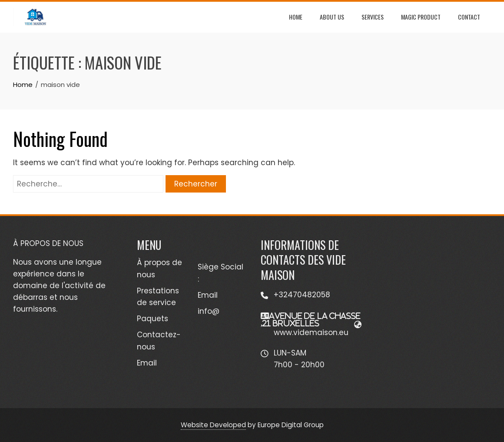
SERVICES (373, 17)
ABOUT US (332, 17)
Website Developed (213, 425)
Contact (469, 17)
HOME (296, 17)
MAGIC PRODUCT (421, 17)
